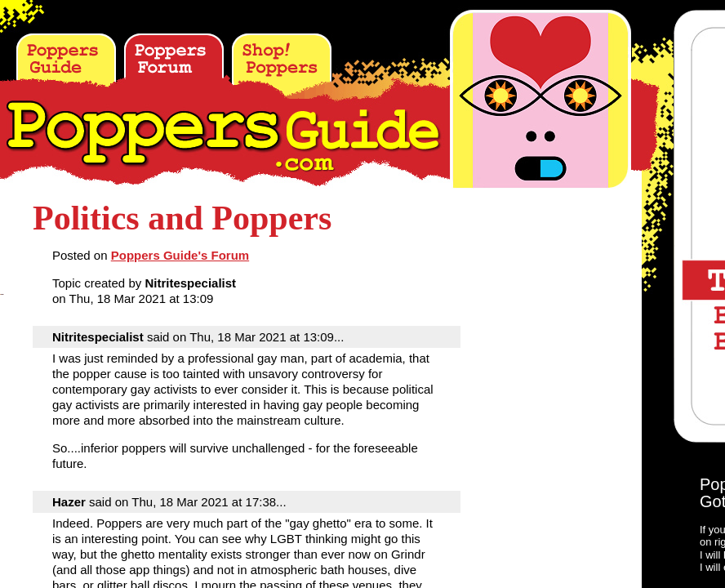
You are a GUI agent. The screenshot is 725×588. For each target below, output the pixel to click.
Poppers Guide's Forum (180, 255)
